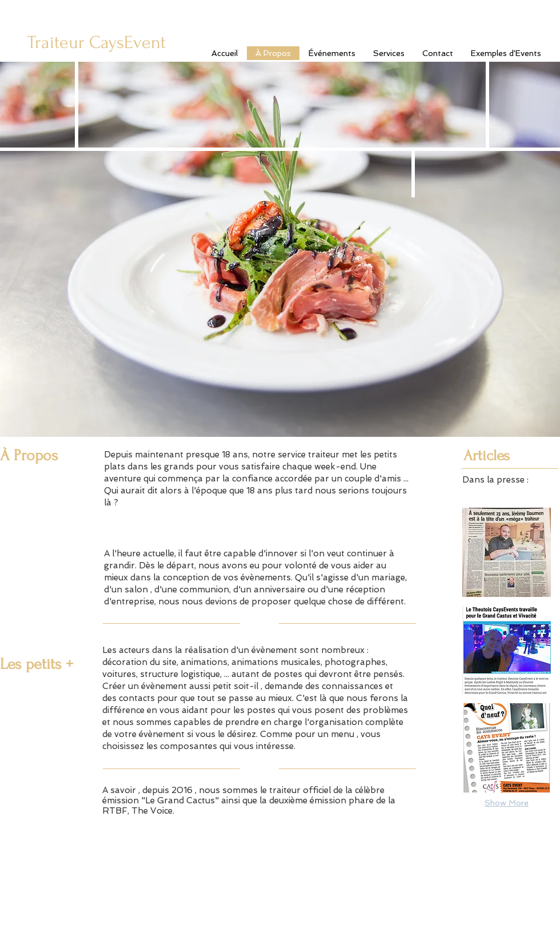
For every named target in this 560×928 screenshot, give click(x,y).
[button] (507, 552)
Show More (507, 803)
